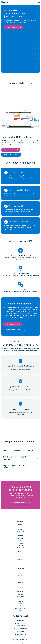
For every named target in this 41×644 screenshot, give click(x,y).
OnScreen (20, 522)
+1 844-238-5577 (21, 614)
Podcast (20, 562)
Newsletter (20, 560)
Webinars (20, 555)
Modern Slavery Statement (20, 585)
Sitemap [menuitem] (20, 642)
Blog (20, 550)
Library (20, 532)
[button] (39, 2)
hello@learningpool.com (20, 605)
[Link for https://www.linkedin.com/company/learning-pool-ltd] (26, 628)
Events (20, 557)
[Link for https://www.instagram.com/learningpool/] (19, 628)
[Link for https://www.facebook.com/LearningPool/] (15, 628)
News (20, 587)
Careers (20, 581)
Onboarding (20, 502)
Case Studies (20, 548)
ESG (20, 583)
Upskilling (20, 506)
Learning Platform (20, 516)
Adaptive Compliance (20, 518)
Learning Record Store (20, 520)
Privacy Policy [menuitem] (20, 639)
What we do (20, 571)
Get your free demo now (14, 27)
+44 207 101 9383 (22, 600)
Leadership (20, 578)
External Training (20, 509)
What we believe (20, 574)
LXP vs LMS (20, 564)
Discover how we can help (11, 132)
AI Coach (20, 539)
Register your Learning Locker (14, 306)
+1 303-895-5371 (21, 603)
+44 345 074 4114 (22, 612)
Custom (20, 534)
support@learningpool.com (20, 620)
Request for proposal (20, 623)
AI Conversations (20, 536)
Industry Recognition (20, 576)
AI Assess (20, 541)
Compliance (20, 504)
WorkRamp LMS (20, 525)
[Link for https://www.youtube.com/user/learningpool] (22, 628)
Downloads (20, 553)
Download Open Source (12, 301)
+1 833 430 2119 (23, 616)
